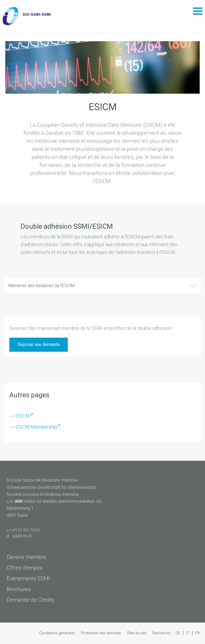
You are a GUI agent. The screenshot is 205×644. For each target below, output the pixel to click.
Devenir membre (26, 557)
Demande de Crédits (31, 600)
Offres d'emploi (24, 568)
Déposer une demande (39, 344)
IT (188, 633)
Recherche (161, 633)
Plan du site (137, 633)
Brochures (19, 589)
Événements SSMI (28, 578)
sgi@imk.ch (19, 536)
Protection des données (101, 633)
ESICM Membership (36, 427)
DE (178, 633)
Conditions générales (57, 633)
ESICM (23, 416)
